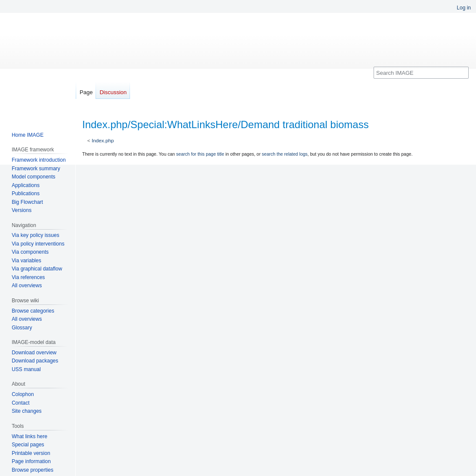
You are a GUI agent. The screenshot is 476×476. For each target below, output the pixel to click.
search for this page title (200, 154)
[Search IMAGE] (421, 73)
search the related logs (284, 154)
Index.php (103, 140)
